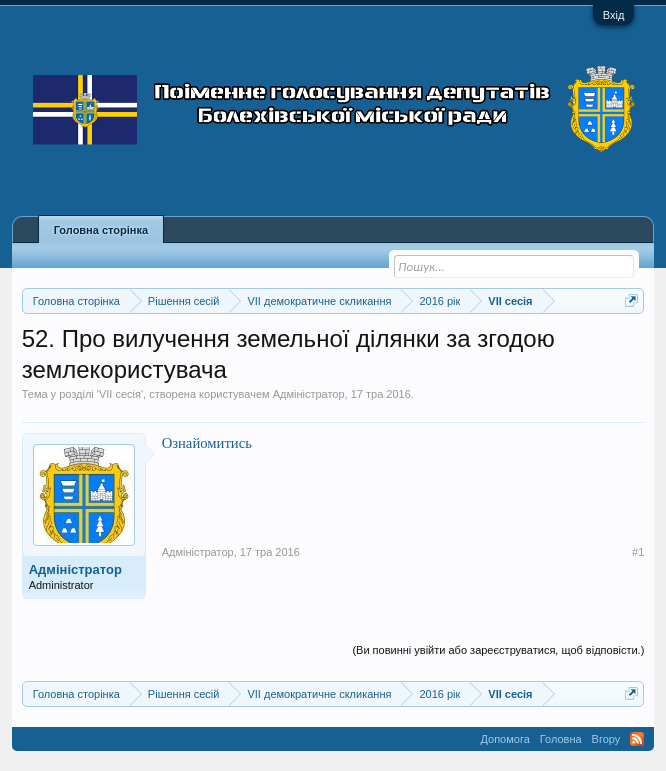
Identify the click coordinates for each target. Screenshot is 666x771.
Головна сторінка (101, 230)
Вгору (606, 739)
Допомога (504, 739)
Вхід (614, 15)
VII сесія (120, 394)
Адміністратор (309, 394)
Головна (561, 739)
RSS (637, 739)
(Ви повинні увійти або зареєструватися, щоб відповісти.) (498, 650)
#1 (638, 552)
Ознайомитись (207, 443)
